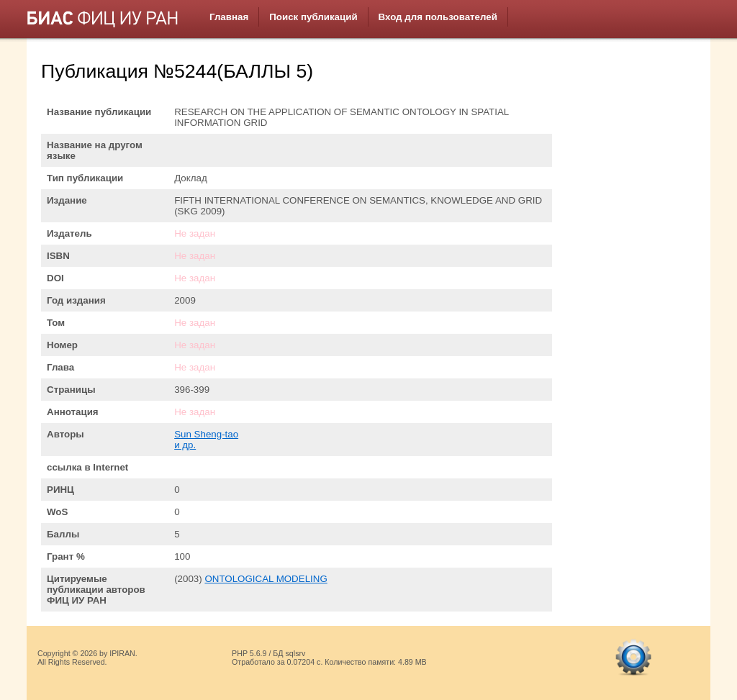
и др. (185, 445)
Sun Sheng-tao (206, 434)
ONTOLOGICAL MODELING (266, 579)
